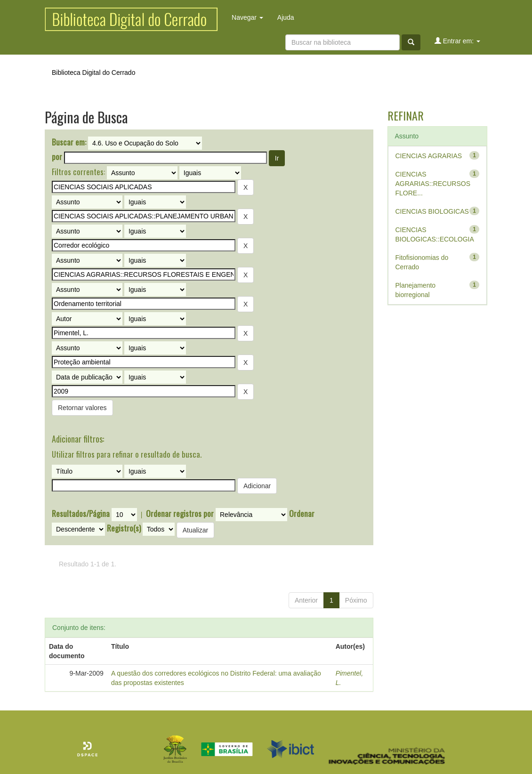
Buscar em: (69, 142)
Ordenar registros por (180, 514)
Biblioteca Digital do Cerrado (93, 73)
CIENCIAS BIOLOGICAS (432, 211)
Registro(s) (124, 528)
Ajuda (286, 17)
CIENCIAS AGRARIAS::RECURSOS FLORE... (433, 184)
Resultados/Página (81, 514)
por (57, 157)
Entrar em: (457, 41)
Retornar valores (82, 408)
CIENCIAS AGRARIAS (429, 156)
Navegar (247, 17)
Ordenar (302, 514)
